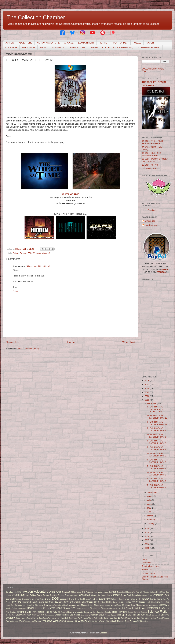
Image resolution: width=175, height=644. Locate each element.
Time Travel (109, 618)
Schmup (137, 612)
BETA (14, 595)
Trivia (128, 618)
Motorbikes (22, 608)
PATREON (161, 272)
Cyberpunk (158, 595)
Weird (21, 621)
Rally (55, 612)
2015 (147, 548)
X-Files (118, 621)
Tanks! (36, 618)
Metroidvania (153, 605)
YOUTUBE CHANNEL (149, 47)
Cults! (150, 595)
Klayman (18, 605)
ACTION (10, 43)
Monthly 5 (164, 605)
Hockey (128, 602)
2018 (147, 536)
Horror (135, 602)
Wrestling (111, 621)
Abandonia (147, 563)
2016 (147, 544)
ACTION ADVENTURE (48, 43)
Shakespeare (49, 615)
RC (59, 612)
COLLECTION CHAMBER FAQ (118, 47)
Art (134, 592)
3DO (19, 592)
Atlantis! (146, 592)
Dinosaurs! (26, 599)
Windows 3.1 (85, 621)
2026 (147, 381)
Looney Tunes (54, 605)
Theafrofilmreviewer (151, 566)
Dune (96, 599)
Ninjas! (79, 608)
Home (71, 342)
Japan (8, 605)
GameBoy (54, 602)
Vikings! (160, 618)
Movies (31, 608)
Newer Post (13, 342)
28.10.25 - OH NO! (150, 165)
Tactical (30, 618)
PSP (35, 612)
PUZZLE (137, 43)
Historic (121, 602)
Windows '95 (60, 621)
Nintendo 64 (87, 608)
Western (39, 621)
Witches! (95, 621)
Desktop (18, 599)
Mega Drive (130, 605)
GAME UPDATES (150, 168)
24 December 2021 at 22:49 (38, 266)
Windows (37, 253)
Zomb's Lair (147, 570)
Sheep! (58, 615)
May (150, 508)
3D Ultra (10, 592)
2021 (147, 400)
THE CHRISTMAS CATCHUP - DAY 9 (156, 436)
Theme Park (93, 618)
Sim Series (75, 615)
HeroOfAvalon (151, 225)
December (152, 403)
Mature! (107, 605)
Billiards (20, 595)
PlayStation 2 (12, 612)
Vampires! (146, 618)
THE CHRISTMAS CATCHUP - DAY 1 (156, 486)
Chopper (75, 595)
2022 (147, 396)
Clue (109, 595)
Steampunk (156, 615)
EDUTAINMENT (86, 43)
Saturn (131, 612)
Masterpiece (99, 605)
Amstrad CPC (80, 592)
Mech (113, 605)
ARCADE (69, 43)
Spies (119, 615)
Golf (100, 602)
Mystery (67, 608)
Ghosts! (90, 602)
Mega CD (120, 605)
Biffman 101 (150, 221)
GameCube (77, 602)
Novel (106, 608)
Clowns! (104, 595)
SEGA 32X (31, 615)
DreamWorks (89, 599)
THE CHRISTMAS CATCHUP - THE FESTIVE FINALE (156, 409)
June (150, 504)
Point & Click (25, 612)
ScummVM (21, 615)
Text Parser (73, 618)
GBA (84, 602)
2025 (147, 384)
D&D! (167, 595)
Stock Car (165, 615)
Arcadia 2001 (123, 592)
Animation (99, 592)
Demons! (10, 599)
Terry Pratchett (62, 618)
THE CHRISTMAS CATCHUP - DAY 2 (156, 480)
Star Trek (132, 615)
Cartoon (68, 595)
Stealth (149, 615)
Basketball (153, 592)
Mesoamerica (142, 605)
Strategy (10, 618)
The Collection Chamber (36, 17)
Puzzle (40, 612)
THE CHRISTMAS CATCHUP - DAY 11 (157, 423)
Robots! (108, 612)
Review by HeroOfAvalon (94, 612)
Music (46, 608)
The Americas (83, 618)
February (152, 520)
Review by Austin (75, 612)
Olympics (113, 608)
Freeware (26, 602)
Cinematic (96, 595)
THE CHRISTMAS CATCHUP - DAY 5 (156, 461)
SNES (102, 615)
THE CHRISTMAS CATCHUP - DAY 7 (156, 448)
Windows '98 (72, 621)
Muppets (39, 608)
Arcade (114, 592)
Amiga (59, 592)
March (150, 516)
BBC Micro (161, 592)
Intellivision (151, 602)
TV (132, 618)
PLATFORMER (121, 43)
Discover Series (38, 599)
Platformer (152, 608)
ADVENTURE (25, 43)
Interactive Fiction (162, 602)
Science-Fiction (158, 612)
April (150, 512)
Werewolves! (30, 621)
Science (144, 612)
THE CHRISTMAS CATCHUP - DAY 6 (156, 455)
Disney (48, 599)
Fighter (153, 599)
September (153, 492)
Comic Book (126, 595)
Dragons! (64, 599)
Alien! (52, 592)
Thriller (100, 618)
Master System (87, 605)
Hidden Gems (112, 602)
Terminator (52, 618)
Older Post (128, 342)
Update (137, 618)
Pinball (135, 608)
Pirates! (143, 608)
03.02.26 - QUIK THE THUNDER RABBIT (151, 154)
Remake (64, 612)
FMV (13, 602)
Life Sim (35, 605)
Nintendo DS (98, 608)
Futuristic (34, 602)
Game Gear (44, 602)
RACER (150, 43)
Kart (12, 605)
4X (23, 592)
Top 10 (117, 618)
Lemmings (27, 605)
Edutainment (106, 599)
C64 (52, 595)
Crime (145, 595)
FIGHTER (104, 43)
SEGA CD (40, 615)
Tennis (45, 618)
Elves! (121, 599)
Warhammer (14, 621)
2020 (147, 528)
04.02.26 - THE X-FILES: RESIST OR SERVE (153, 142)
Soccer (108, 615)
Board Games (43, 595)
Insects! (143, 602)
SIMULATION (29, 47)
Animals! (90, 592)
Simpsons (84, 615)
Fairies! (126, 599)
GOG (96, 602)
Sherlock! (65, 615)
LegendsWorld (148, 573)
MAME (66, 605)
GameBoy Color (65, 602)
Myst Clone (56, 608)
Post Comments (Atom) (28, 348)
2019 (147, 532)
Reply (16, 291)
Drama (71, 599)
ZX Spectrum (144, 621)
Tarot (41, 618)
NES (73, 608)
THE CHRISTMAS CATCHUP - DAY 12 (157, 417)
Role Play (117, 612)
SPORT (44, 47)
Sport (124, 615)
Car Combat (59, 595)
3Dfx (15, 592)
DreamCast (79, 599)
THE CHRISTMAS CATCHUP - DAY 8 (156, 442)
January (151, 524)
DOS (55, 598)
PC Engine (127, 608)
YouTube (126, 621)
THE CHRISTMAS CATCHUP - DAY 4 (156, 467)
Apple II (107, 592)
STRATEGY (58, 47)
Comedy (115, 595)
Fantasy (23, 253)
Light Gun (43, 605)
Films (159, 599)
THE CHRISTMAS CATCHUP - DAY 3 (156, 474)
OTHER (94, 47)
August (151, 496)
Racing (48, 612)
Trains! (123, 618)
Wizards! (46, 253)
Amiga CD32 (69, 592)
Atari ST (139, 592)
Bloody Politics (30, 595)
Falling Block (135, 599)
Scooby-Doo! (10, 615)
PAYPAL (165, 269)
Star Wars (141, 615)
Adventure (41, 592)
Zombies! (134, 621)
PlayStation (164, 608)
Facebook (152, 210)
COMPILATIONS (77, 47)
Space (114, 615)
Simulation (93, 615)
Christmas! (85, 595)
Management (75, 605)
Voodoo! (166, 618)
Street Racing (21, 618)
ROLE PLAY (11, 47)
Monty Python (12, 608)
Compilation (137, 595)
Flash (164, 599)
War (7, 621)
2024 (147, 388)
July (149, 500)
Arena (131, 592)
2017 (147, 540)
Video (153, 618)
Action (16, 253)
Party (120, 608)
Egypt (116, 599)
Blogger (103, 633)
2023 (147, 392)
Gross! (104, 602)
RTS (125, 612)
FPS (30, 253)
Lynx (61, 605)
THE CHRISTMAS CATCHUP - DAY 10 (157, 429)
